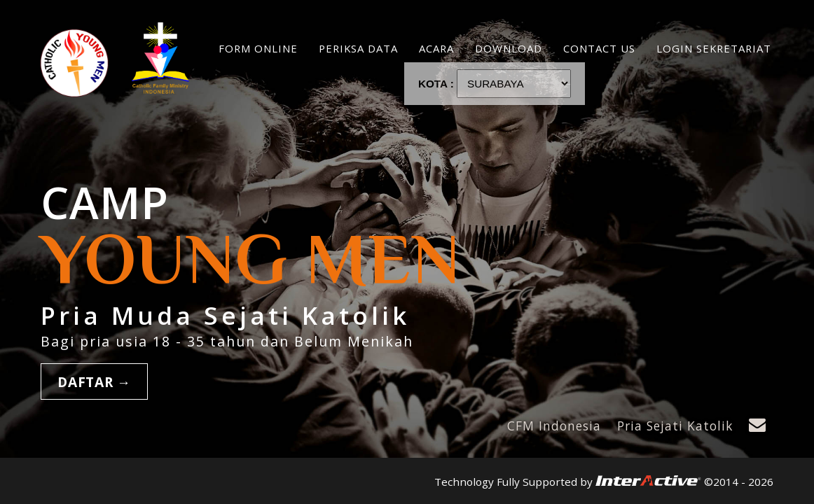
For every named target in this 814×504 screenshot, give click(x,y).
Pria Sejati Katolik (675, 426)
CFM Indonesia (554, 426)
